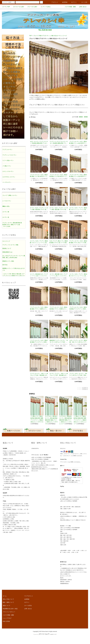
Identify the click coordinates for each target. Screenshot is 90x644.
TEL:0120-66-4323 (45, 30)
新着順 (86, 117)
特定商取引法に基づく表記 (10, 609)
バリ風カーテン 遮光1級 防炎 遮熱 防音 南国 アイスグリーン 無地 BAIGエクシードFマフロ (37, 409)
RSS (4, 621)
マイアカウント (29, 596)
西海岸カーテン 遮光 (8, 261)
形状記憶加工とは (7, 252)
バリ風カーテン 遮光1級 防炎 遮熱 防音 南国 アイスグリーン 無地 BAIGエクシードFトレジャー (80, 410)
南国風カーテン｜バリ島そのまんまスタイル (14, 269)
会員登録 (64, 2)
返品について (7, 605)
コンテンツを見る (44, 7)
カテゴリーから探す (18, 7)
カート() (83, 2)
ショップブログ (7, 618)
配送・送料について (8, 602)
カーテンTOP (6, 7)
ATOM (8, 621)
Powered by (45, 634)
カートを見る (28, 605)
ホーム (5, 596)
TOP (30, 36)
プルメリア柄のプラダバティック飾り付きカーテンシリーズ (50, 36)
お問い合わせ (82, 7)
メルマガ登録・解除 (69, 7)
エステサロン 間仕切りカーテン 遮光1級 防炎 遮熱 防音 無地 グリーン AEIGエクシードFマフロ (51, 410)
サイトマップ (6, 241)
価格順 (81, 117)
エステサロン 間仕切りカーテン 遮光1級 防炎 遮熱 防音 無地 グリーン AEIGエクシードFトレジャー (66, 410)
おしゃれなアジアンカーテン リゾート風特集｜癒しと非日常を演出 (14, 257)
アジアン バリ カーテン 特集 (10, 245)
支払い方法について (8, 599)
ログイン (73, 2)
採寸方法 (5, 265)
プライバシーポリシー (9, 612)
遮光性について (7, 248)
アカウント (54, 2)
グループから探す (31, 7)
